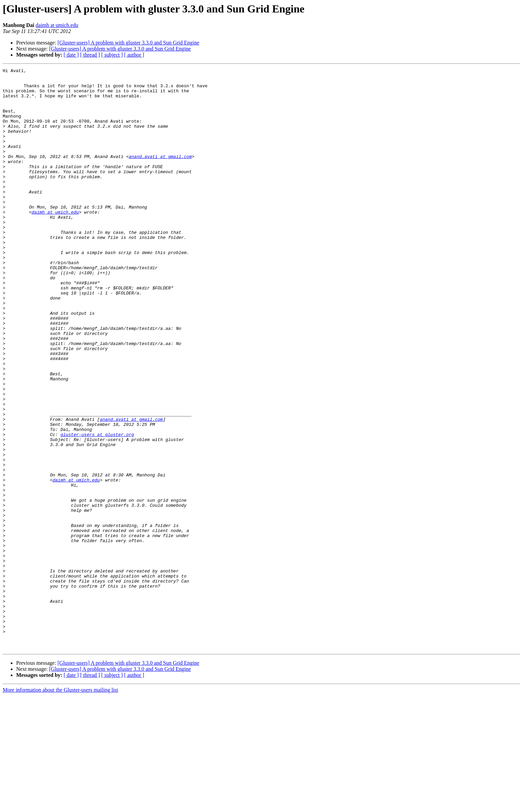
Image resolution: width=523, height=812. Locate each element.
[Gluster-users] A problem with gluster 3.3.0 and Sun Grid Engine (128, 43)
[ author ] (134, 55)
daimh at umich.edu (57, 25)
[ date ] (71, 55)
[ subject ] (112, 55)
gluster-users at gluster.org (97, 508)
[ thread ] (90, 55)
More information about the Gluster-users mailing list (60, 806)
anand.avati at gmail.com (160, 175)
